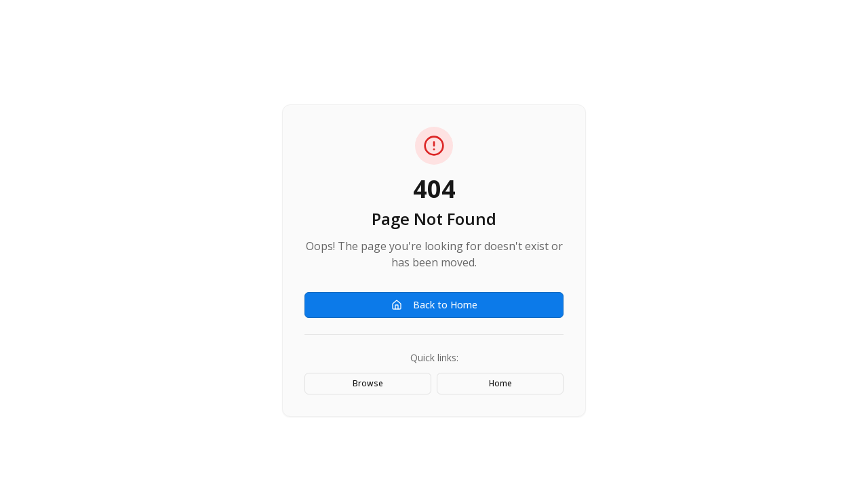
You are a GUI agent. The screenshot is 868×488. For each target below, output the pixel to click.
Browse (368, 383)
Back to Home (434, 305)
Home (500, 383)
